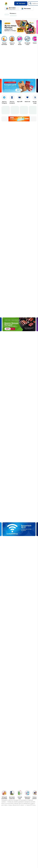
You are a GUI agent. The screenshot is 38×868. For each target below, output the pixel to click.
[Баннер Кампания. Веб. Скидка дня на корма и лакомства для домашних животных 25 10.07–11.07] (19, 86)
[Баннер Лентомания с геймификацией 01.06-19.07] (19, 119)
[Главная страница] (9, 4)
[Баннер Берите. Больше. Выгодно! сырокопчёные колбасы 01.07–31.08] (19, 324)
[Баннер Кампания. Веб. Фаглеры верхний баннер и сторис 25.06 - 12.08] (19, 27)
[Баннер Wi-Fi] (19, 529)
